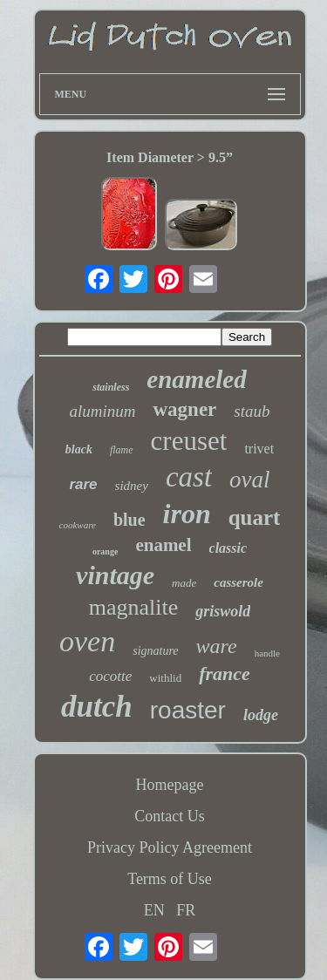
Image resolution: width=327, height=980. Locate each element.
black (79, 449)
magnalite (134, 607)
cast (189, 477)
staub (252, 411)
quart (255, 517)
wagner (184, 409)
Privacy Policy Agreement (170, 847)
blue (129, 520)
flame (122, 450)
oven (87, 641)
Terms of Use (170, 879)
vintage (115, 575)
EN (154, 910)
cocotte (110, 676)
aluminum (102, 411)
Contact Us (170, 816)
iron (187, 514)
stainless (111, 387)
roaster (188, 710)
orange (105, 551)
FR (186, 910)
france (225, 674)
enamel (163, 545)
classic (228, 548)
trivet (259, 449)
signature (155, 651)
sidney (132, 486)
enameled (196, 379)
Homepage (170, 785)
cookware (78, 525)
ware (217, 646)
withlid (165, 678)
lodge (261, 715)
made (184, 583)
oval (250, 480)
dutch (97, 707)
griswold (223, 611)
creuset (189, 441)
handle (267, 653)
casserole (238, 582)
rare (83, 484)
